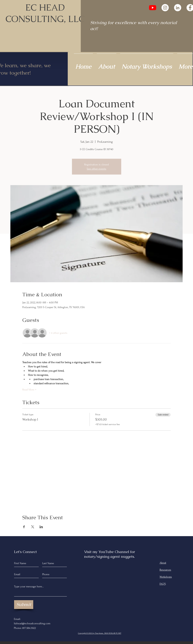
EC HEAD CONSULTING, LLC (45, 13)
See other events (96, 169)
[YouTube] (153, 8)
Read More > (29, 390)
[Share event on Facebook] (24, 527)
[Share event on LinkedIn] (41, 527)
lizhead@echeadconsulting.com (32, 623)
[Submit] (24, 605)
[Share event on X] (33, 527)
